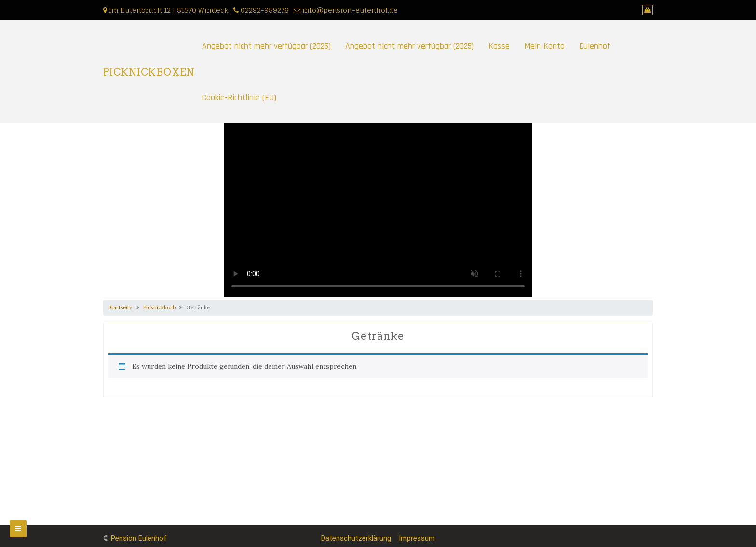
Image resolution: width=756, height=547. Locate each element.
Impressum (417, 538)
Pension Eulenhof (139, 538)
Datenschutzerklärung (356, 538)
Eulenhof (595, 46)
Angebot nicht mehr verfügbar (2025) (266, 46)
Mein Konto (544, 46)
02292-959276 (265, 10)
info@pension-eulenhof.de (350, 10)
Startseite (120, 307)
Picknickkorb (159, 307)
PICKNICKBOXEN (149, 72)
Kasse (499, 46)
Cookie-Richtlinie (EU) (239, 98)
